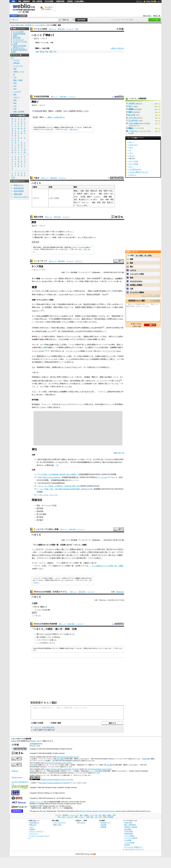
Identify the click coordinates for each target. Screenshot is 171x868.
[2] (108, 294)
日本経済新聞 (83, 474)
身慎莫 (131, 109)
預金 (51, 52)
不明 (87, 555)
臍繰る (51, 111)
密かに (59, 549)
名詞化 (79, 111)
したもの (85, 111)
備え (33, 558)
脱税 (93, 304)
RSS (94, 854)
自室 (102, 552)
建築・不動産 (18, 80)
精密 (132, 259)
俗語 (38, 242)
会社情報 (103, 825)
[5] (56, 331)
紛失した (52, 552)
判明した (75, 552)
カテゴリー (79, 261)
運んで (64, 558)
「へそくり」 (77, 545)
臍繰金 (37, 237)
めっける (132, 115)
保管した (85, 552)
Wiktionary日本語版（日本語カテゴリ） (51, 592)
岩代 (102, 199)
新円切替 (40, 508)
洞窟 (58, 558)
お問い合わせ (73, 129)
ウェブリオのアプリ (59, 823)
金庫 (97, 291)
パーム (41, 552)
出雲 (105, 194)
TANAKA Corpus (17, 777)
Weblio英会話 (19, 188)
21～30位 (148, 255)
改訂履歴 (98, 771)
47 (94, 555)
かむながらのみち (136, 281)
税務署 (78, 307)
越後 (89, 197)
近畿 (82, 191)
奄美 (109, 202)
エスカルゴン (50, 549)
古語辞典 (70, 1)
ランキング (70, 29)
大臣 (45, 552)
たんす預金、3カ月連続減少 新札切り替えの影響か (58, 474)
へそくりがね (54, 198)
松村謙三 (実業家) (136, 285)
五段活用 (38, 111)
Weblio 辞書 (150, 1)
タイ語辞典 (128, 840)
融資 (83, 319)
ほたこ (131, 106)
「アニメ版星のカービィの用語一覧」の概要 (107, 566)
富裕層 (48, 307)
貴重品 (73, 549)
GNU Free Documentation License (68, 757)
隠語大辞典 (38, 217)
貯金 (47, 52)
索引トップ (53, 29)
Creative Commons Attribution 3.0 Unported (55, 783)
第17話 (109, 549)
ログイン (139, 1)
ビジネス (17, 60)
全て (12, 58)
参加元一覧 (157, 16)
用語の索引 (61, 29)
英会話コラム (19, 185)
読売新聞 (97, 489)
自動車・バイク (19, 72)
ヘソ (49, 237)
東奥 (79, 194)
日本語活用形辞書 (41, 97)
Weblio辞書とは (34, 823)
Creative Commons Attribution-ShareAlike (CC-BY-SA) (62, 769)
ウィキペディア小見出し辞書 (46, 529)
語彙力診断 (18, 194)
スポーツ (17, 97)
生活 (15, 89)
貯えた (87, 237)
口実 (132, 289)
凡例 (77, 29)
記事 (63, 545)
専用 (90, 552)
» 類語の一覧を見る (117, 48)
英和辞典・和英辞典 (131, 827)
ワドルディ (104, 555)
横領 (90, 347)
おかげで (50, 634)
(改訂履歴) (60, 759)
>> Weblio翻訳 (155, 301)
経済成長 (102, 319)
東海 (100, 191)
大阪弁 (37, 178)
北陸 (84, 197)
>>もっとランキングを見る (151, 296)
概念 (132, 263)
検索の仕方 (33, 825)
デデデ (41, 549)
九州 (95, 191)
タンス (41, 291)
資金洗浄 (87, 304)
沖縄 (107, 199)
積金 (37, 52)
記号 (13, 178)
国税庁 (84, 307)
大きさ (49, 555)
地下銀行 (40, 520)
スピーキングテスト (21, 197)
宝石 (103, 549)
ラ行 (33, 111)
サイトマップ (34, 834)
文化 (15, 86)
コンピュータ (18, 66)
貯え (55, 52)
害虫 (118, 345)
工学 (15, 77)
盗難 (52, 345)
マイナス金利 (117, 336)
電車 (15, 69)
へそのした (132, 175)
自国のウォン (107, 356)
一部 (33, 552)
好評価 (79, 558)
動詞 (45, 111)
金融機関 (119, 278)
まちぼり (132, 103)
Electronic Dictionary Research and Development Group (97, 811)
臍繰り (76, 191)
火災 (57, 345)
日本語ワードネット (36, 802)
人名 (15, 106)
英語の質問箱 (19, 191)
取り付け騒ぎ (42, 514)
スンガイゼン (133, 120)
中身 (82, 555)
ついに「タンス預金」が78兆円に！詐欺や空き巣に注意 (59, 486)
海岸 (53, 558)
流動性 (86, 336)
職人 (65, 459)
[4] (103, 327)
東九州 (81, 199)
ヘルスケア (17, 92)
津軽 (100, 194)
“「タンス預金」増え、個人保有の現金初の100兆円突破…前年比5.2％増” (65, 489)
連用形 (59, 111)
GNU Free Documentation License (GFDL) (58, 763)
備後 (110, 197)
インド (68, 359)
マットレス (76, 295)
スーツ (47, 640)
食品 (15, 103)
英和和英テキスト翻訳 (44, 703)
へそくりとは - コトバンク (48, 495)
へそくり (35, 270)
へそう (131, 153)
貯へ (54, 232)
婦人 (36, 232)
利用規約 (32, 829)
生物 (15, 100)
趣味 (15, 94)
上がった (43, 634)
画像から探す (57, 825)
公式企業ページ (106, 823)
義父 (132, 267)
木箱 (58, 555)
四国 (87, 191)
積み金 (42, 52)
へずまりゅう (133, 145)
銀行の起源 (42, 459)
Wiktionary (120, 592)
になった (71, 634)
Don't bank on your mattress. (50, 477)
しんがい (97, 197)
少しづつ (81, 237)
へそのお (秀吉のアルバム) (138, 172)
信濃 (85, 194)
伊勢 (99, 202)
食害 (35, 347)
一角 (67, 555)
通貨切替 (40, 356)
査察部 (89, 307)
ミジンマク (133, 118)
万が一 (114, 555)
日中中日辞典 (49, 1)
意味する (80, 549)
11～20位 (139, 255)
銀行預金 (107, 278)
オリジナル (101, 477)
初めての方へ (147, 16)
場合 (33, 555)
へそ (130, 150)
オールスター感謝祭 (137, 292)
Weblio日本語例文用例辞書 (45, 624)
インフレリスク (110, 351)
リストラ (92, 558)
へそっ (131, 167)
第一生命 (62, 331)
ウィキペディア (40, 261)
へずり (131, 147)
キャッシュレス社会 (49, 505)
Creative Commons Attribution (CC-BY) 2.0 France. (57, 780)
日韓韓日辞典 (60, 1)
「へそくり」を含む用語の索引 (44, 727)
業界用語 (17, 63)
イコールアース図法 (137, 274)
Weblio (32, 771)
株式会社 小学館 (35, 746)
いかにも (133, 270)
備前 (94, 202)
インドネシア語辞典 (131, 838)
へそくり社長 (133, 164)
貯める (57, 637)
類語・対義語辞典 (24, 1)
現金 (78, 278)
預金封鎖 (40, 511)
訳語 (51, 187)
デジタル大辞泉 (38, 25)
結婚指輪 (58, 552)
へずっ (131, 142)
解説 (85, 545)
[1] (101, 278)
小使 (59, 232)
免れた (99, 558)
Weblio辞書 (146, 759)
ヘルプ (159, 1)
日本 (88, 278)
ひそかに (43, 232)
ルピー (88, 359)
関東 (105, 191)
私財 (130, 112)
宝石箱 (96, 552)
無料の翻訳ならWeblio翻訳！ (49, 8)
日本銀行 (70, 328)
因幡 (105, 197)
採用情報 (103, 827)
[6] (121, 380)
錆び (40, 347)
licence (148, 811)
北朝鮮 (97, 356)
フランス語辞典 (129, 836)
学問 (15, 83)
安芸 (75, 199)
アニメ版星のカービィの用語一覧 (46, 545)
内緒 (43, 637)
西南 (92, 191)
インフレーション (72, 351)
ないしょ (80, 205)
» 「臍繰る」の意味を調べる (55, 117)
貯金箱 (102, 291)
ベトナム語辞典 (129, 843)
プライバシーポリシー (36, 831)
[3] (43, 310)
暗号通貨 (92, 345)
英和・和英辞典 (37, 1)
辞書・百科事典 (26, 25)
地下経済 (40, 517)
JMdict (44, 811)
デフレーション (71, 336)
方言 (15, 109)
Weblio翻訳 (128, 829)
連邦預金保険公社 (72, 477)
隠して (64, 549)
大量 (98, 549)
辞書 (13, 1)
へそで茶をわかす (135, 169)
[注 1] (47, 350)
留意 (132, 278)
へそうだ (131, 156)
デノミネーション (47, 359)
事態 (120, 555)
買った (54, 640)
